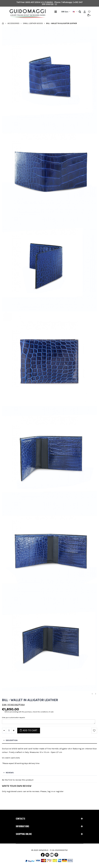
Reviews (10, 773)
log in (50, 791)
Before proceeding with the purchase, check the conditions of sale (29, 712)
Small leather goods (33, 23)
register (60, 791)
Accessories (13, 23)
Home (3, 23)
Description (12, 740)
